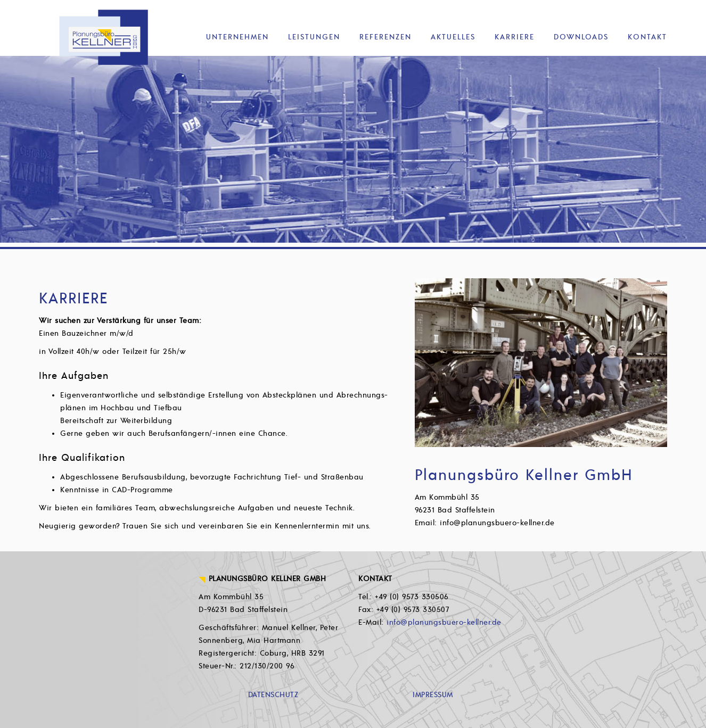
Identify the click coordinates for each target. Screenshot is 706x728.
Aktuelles (453, 37)
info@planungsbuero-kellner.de (444, 622)
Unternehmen (237, 37)
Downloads (581, 37)
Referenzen (385, 37)
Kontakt (647, 37)
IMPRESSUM (433, 695)
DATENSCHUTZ (273, 695)
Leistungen (314, 37)
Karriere (515, 37)
